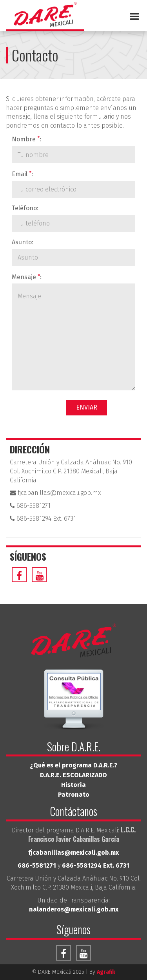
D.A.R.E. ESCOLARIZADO (73, 775)
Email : (22, 174)
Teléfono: (25, 208)
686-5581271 (30, 506)
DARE (45, 17)
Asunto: (23, 242)
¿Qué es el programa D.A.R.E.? (73, 765)
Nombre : (26, 139)
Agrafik (106, 972)
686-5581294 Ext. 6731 (43, 519)
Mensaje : (27, 277)
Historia (73, 785)
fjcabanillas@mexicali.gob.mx (55, 493)
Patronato (74, 795)
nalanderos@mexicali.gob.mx (74, 909)
